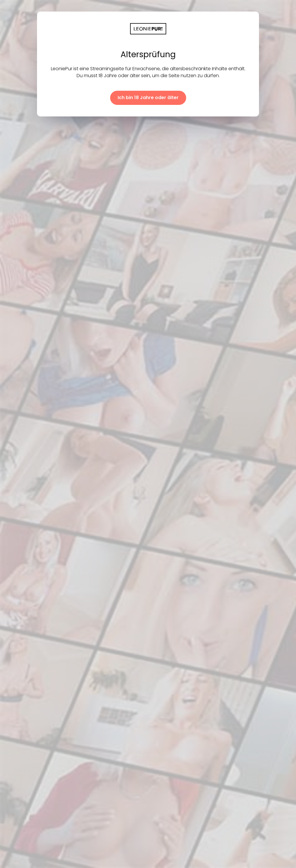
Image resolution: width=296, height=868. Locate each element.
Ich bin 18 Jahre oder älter (148, 98)
